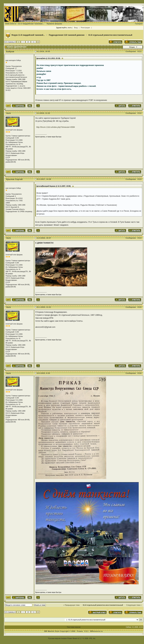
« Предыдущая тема (71, 605)
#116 (139, 373)
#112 (139, 113)
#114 (139, 238)
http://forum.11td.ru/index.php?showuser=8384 (56, 127)
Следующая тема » (134, 605)
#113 (139, 179)
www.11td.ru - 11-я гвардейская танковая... (25, 24)
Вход (76, 28)
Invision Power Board (69, 638)
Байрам (10, 52)
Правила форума (54, 24)
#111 (139, 51)
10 (28, 42)
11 (34, 42)
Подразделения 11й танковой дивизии (67, 35)
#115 (139, 307)
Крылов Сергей (14, 179)
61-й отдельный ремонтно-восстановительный (110, 35)
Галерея (139, 24)
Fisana (80, 631)
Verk (8, 113)
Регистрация (85, 28)
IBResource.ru (96, 631)
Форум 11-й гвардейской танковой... (28, 35)
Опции (132, 47)
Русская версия (54, 638)
